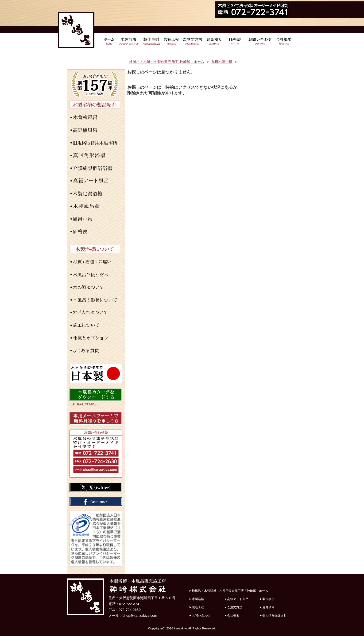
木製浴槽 (198, 599)
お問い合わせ (201, 615)
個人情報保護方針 (275, 615)
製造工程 (198, 607)
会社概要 (233, 615)
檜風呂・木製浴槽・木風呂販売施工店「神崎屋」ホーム (230, 591)
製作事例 (268, 599)
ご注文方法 (235, 607)
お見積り (268, 607)
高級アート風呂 (238, 599)
